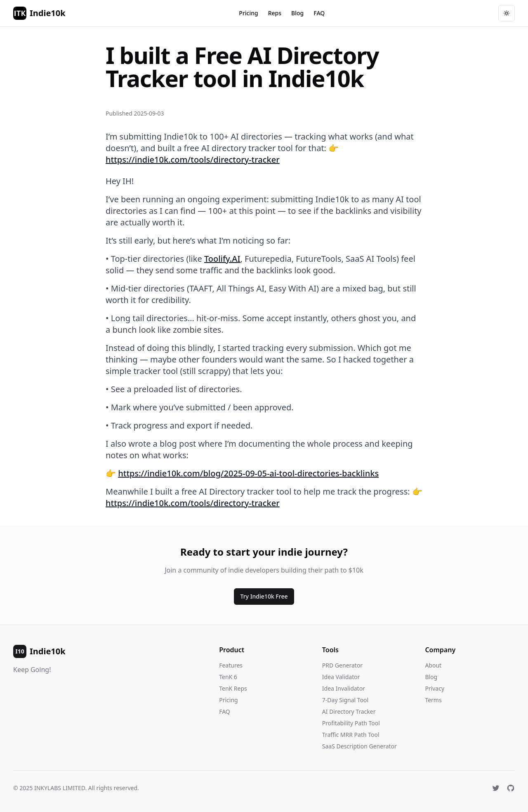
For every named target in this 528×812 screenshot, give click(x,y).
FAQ (319, 13)
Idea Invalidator (344, 688)
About (433, 665)
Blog (297, 13)
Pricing (248, 13)
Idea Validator (341, 677)
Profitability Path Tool (351, 723)
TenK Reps (233, 688)
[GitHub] (511, 788)
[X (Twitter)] (496, 788)
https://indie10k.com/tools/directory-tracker (193, 160)
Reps (275, 13)
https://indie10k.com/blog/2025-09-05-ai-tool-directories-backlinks (248, 473)
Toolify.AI (222, 259)
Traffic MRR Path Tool (351, 735)
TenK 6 (228, 677)
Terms (433, 700)
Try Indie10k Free (264, 596)
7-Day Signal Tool (345, 700)
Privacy (435, 688)
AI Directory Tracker (349, 711)
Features (231, 665)
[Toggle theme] (507, 13)
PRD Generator (342, 665)
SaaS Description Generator (359, 746)
